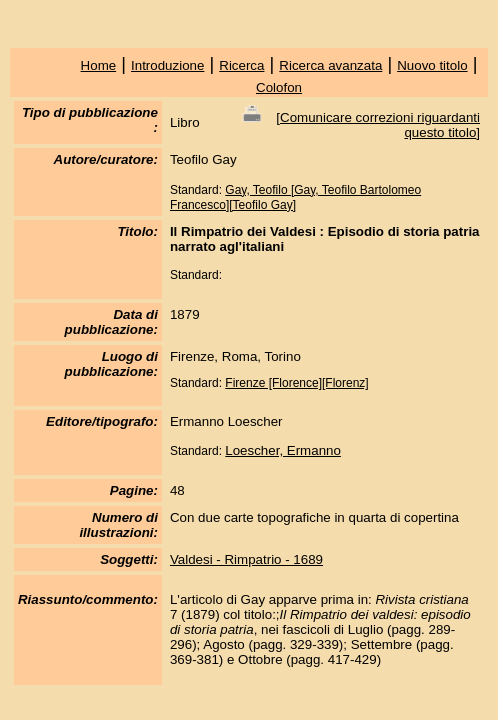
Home (99, 65)
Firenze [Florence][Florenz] (296, 383)
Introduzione (167, 65)
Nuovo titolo (432, 65)
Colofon (279, 87)
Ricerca (241, 65)
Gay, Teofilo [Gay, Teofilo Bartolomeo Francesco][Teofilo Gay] (295, 197)
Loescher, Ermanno (283, 450)
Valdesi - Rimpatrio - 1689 (246, 559)
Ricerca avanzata (330, 65)
